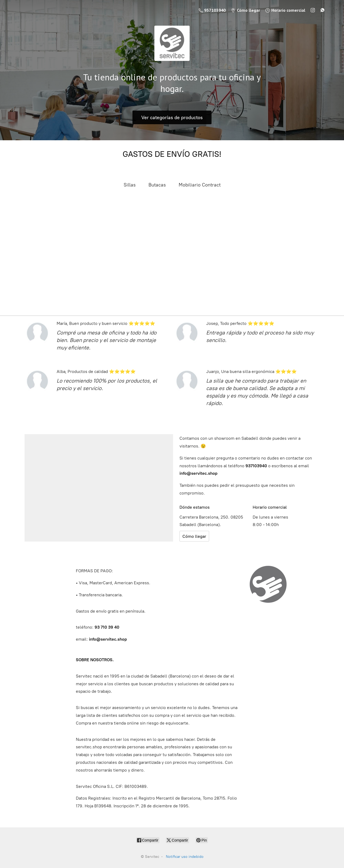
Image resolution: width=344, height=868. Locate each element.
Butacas (157, 185)
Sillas (130, 185)
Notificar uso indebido (185, 857)
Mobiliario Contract (200, 185)
